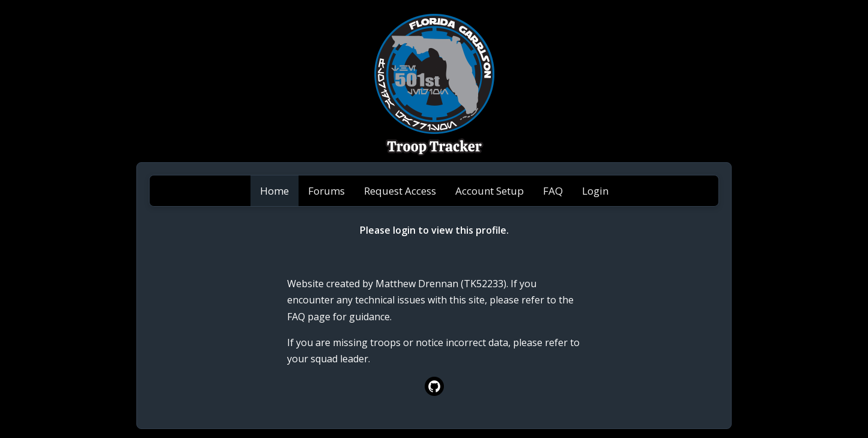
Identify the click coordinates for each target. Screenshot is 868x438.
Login (595, 191)
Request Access (400, 191)
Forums (326, 191)
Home (275, 191)
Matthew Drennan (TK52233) (441, 284)
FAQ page (309, 317)
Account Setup (490, 191)
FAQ (553, 191)
